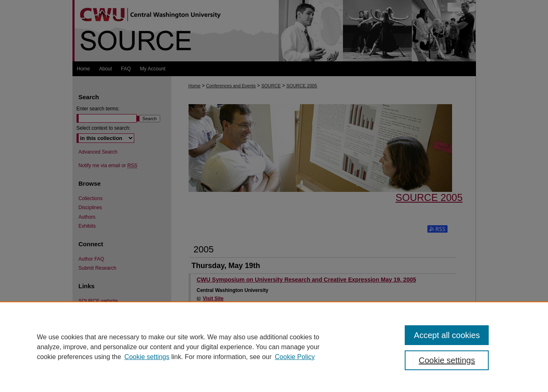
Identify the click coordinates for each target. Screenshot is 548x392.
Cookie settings (147, 357)
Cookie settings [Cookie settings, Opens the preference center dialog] (447, 360)
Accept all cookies (447, 335)
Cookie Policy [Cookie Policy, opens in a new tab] (295, 357)
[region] (274, 347)
